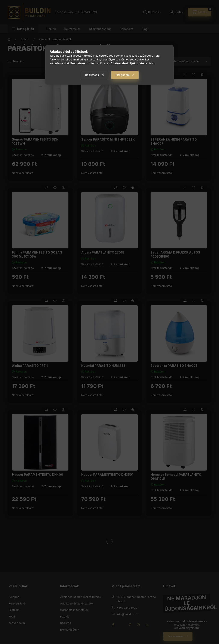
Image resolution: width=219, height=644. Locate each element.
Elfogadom (123, 75)
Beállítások (92, 75)
